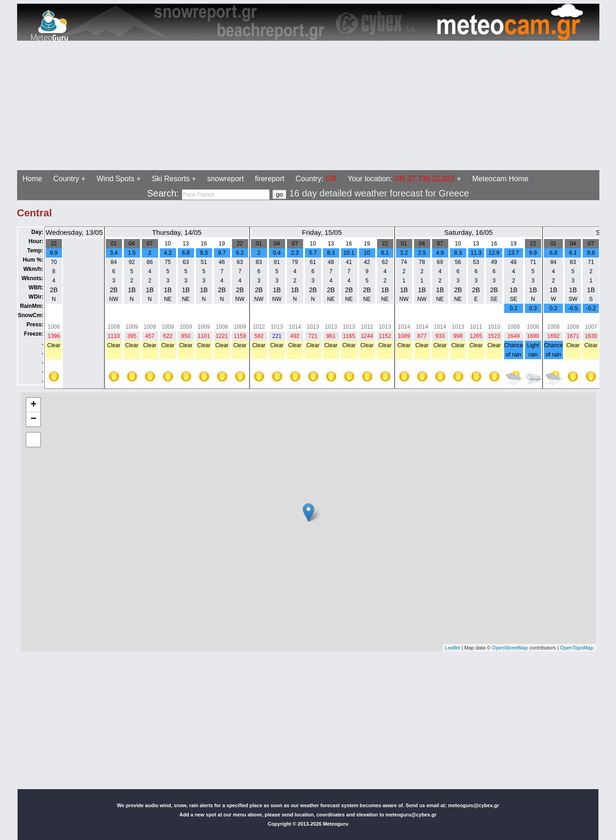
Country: (316, 179)
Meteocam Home (500, 179)
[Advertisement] (281, 105)
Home (33, 179)
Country (66, 179)
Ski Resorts (171, 179)
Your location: (401, 179)
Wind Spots (116, 179)
